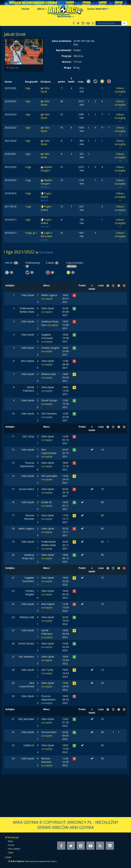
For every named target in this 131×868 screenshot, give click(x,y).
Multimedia (65, 16)
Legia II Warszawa (46, 234)
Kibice (42, 9)
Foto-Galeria (14, 849)
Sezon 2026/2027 (98, 9)
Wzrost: (67, 62)
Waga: (68, 68)
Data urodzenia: (62, 41)
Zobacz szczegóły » (120, 91)
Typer (11, 853)
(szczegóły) (47, 299)
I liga (28, 88)
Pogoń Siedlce (46, 195)
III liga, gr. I (31, 233)
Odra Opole (45, 90)
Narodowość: (64, 50)
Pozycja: (67, 56)
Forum (26, 9)
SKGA (11, 841)
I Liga (28, 206)
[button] (124, 23)
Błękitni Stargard (46, 169)
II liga (28, 167)
